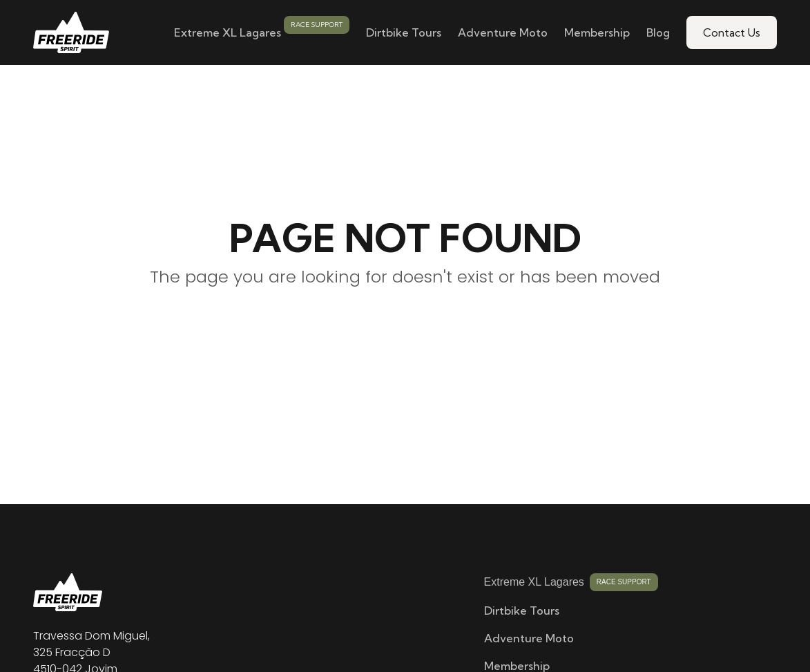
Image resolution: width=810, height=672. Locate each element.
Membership (597, 32)
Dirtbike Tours (404, 32)
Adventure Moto (503, 32)
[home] (71, 32)
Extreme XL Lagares (228, 32)
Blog (658, 32)
